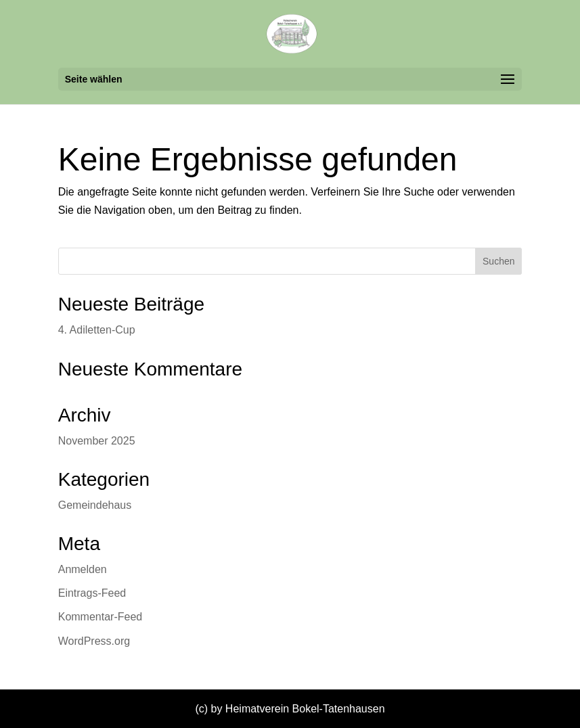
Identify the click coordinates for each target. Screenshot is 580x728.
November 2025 (97, 441)
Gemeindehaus (95, 505)
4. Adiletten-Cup (97, 330)
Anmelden (83, 569)
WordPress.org (94, 641)
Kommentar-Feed (101, 617)
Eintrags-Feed (92, 593)
